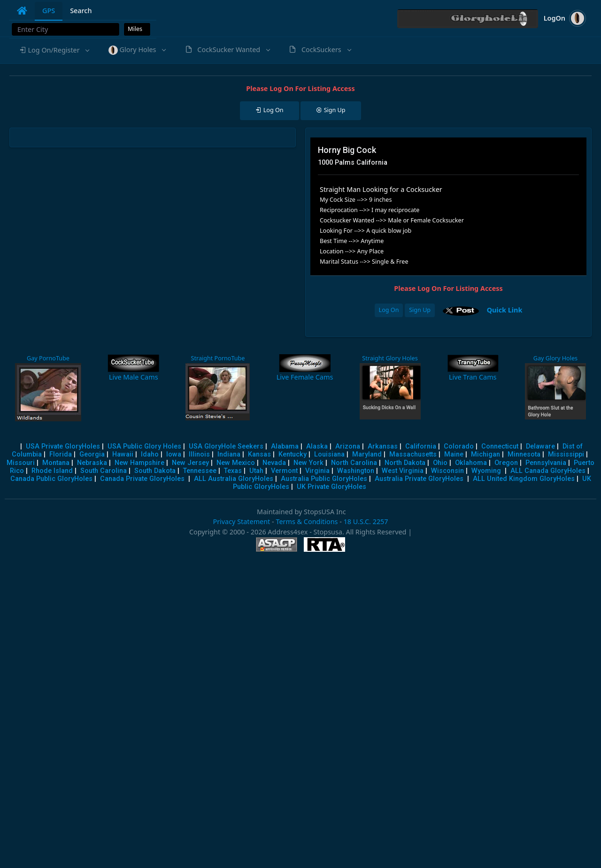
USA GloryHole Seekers (226, 446)
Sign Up (420, 310)
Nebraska (92, 463)
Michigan (485, 454)
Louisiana (329, 454)
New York (308, 463)
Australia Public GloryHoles (324, 479)
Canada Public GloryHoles (51, 479)
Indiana (229, 454)
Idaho (150, 454)
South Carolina (104, 471)
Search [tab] (81, 11)
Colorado (459, 446)
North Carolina (354, 463)
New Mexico (236, 463)
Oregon (506, 463)
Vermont (284, 471)
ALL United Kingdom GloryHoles (524, 479)
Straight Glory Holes (390, 358)
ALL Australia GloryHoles (234, 479)
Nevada (274, 463)
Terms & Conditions (307, 522)
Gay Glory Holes (555, 358)
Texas (233, 471)
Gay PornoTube (48, 358)
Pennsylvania (546, 463)
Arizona (348, 446)
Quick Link (505, 310)
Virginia (317, 471)
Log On (389, 310)
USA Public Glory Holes (144, 446)
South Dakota (155, 471)
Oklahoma (471, 463)
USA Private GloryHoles (63, 446)
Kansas (259, 454)
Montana (56, 463)
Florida (61, 454)
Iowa (174, 454)
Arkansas (383, 446)
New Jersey (190, 463)
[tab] (22, 11)
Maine (454, 454)
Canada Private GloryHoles (142, 479)
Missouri (21, 463)
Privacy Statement (241, 522)
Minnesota (524, 454)
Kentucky (293, 454)
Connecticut (500, 446)
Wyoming (486, 471)
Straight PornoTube (218, 358)
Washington (356, 471)
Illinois (199, 454)
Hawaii (123, 454)
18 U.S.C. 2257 (366, 522)
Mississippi (566, 454)
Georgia (92, 454)
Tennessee (200, 471)
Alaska (317, 446)
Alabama (285, 446)
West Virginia (403, 471)
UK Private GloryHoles (331, 487)
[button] (54, 50)
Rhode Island (52, 471)
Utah (256, 471)
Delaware (540, 446)
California (421, 446)
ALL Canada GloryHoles (548, 471)
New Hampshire (139, 463)
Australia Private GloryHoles (419, 479)
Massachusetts (413, 454)
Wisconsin (447, 471)
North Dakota (405, 463)
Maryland (367, 454)
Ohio (440, 463)
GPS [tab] (49, 11)
